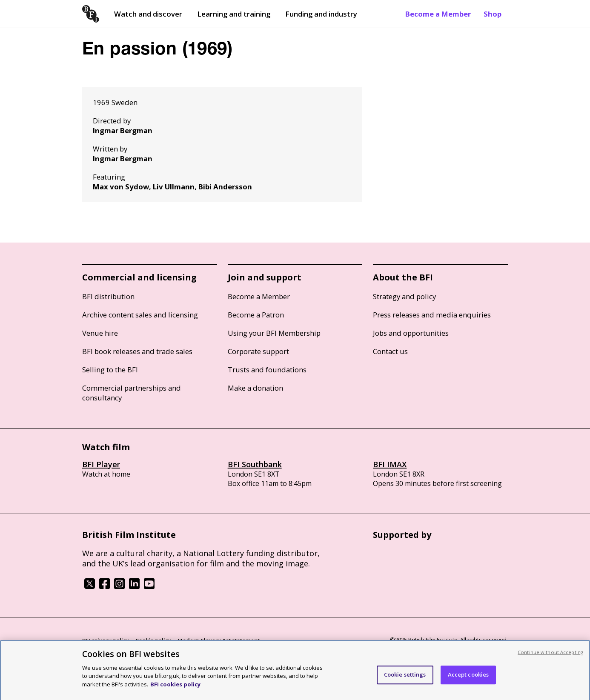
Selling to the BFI (110, 370)
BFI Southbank (255, 464)
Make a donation (255, 388)
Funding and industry (321, 14)
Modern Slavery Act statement (219, 640)
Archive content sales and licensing (140, 315)
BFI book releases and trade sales (137, 351)
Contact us (390, 351)
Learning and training (234, 14)
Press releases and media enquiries (432, 315)
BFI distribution (108, 296)
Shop (493, 14)
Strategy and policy (404, 296)
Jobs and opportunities (411, 333)
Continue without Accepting (550, 656)
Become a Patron (256, 315)
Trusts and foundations (267, 370)
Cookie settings (405, 678)
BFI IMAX (390, 464)
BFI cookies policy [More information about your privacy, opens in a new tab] (175, 688)
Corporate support (258, 351)
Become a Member (438, 14)
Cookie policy (153, 640)
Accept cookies (468, 678)
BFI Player (101, 464)
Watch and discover (148, 14)
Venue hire (100, 333)
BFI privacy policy (106, 640)
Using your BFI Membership (274, 333)
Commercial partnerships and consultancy (132, 393)
